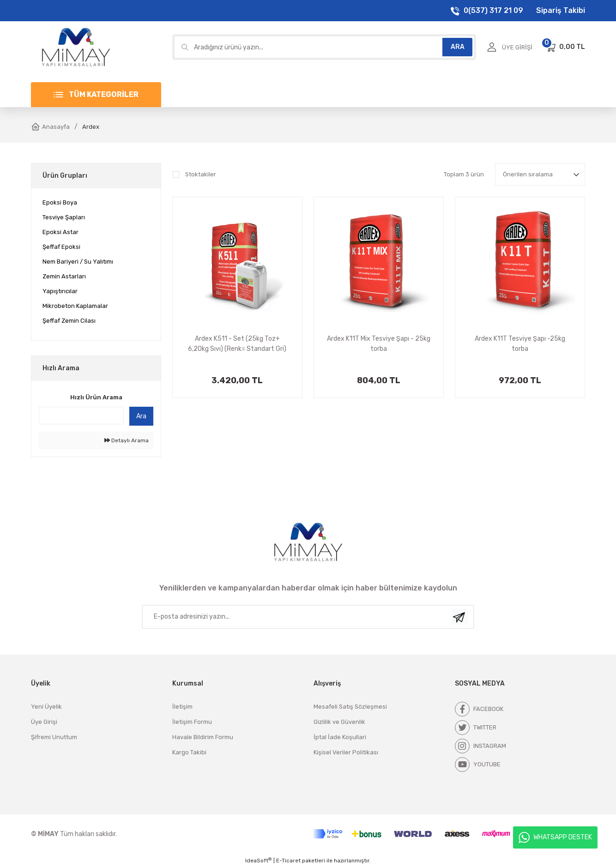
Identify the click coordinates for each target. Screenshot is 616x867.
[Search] (324, 47)
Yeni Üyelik (46, 707)
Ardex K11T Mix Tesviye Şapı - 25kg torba (379, 344)
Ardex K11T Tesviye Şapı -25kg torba (520, 344)
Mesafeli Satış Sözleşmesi (350, 707)
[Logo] (76, 47)
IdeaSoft (258, 861)
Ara (141, 416)
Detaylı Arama (127, 440)
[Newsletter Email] (308, 617)
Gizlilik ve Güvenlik (339, 722)
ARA (458, 47)
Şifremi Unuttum (54, 737)
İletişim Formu (192, 722)
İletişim (182, 707)
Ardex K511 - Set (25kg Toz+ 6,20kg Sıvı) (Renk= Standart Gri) (237, 344)
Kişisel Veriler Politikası (346, 752)
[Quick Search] (81, 415)
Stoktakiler (201, 174)
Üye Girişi (44, 722)
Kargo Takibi (189, 752)
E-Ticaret (288, 861)
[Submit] (460, 617)
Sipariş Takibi (561, 10)
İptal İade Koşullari (340, 737)
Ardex (91, 127)
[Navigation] (96, 95)
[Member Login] (510, 47)
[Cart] (565, 47)
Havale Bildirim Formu (203, 737)
